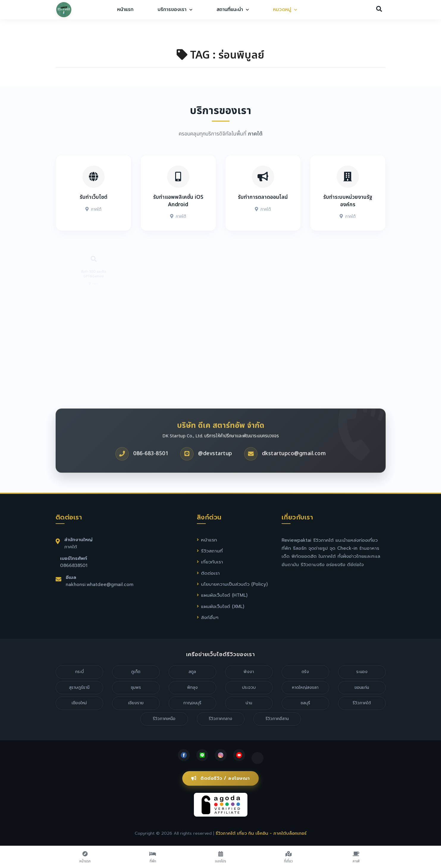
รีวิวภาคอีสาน (277, 719)
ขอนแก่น (362, 687)
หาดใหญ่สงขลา (305, 687)
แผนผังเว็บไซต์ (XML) (223, 606)
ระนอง (362, 672)
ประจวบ (249, 687)
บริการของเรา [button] (175, 10)
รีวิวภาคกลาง (220, 719)
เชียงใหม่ (79, 703)
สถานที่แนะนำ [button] (233, 10)
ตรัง (305, 672)
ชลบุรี (305, 703)
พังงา (249, 672)
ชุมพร (136, 687)
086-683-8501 (151, 472)
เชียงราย (136, 703)
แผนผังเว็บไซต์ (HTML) (224, 595)
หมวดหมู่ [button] (285, 10)
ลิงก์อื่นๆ (210, 617)
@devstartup (215, 472)
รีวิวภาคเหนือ (164, 719)
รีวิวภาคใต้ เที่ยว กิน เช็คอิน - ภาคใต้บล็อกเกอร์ (261, 833)
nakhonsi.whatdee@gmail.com (99, 584)
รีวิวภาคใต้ (362, 703)
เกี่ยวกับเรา (212, 562)
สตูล (192, 672)
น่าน (249, 703)
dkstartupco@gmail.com (294, 472)
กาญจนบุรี (192, 703)
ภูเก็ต (136, 672)
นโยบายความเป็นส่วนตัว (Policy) (234, 584)
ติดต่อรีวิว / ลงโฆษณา (220, 778)
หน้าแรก (125, 10)
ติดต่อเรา (210, 573)
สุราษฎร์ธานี (79, 687)
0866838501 (74, 565)
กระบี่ (79, 672)
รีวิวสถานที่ (212, 551)
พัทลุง (192, 687)
